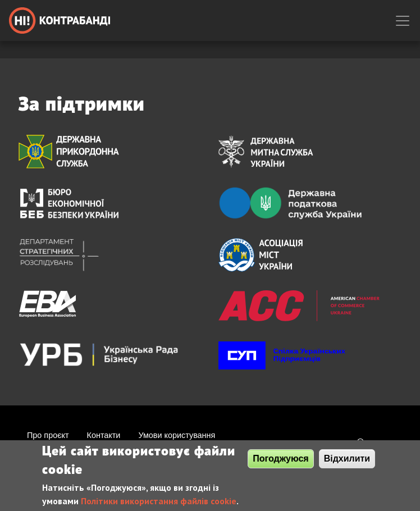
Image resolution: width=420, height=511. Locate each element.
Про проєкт (48, 435)
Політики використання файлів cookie (159, 503)
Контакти (104, 435)
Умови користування (177, 435)
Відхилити (347, 460)
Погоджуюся (280, 460)
